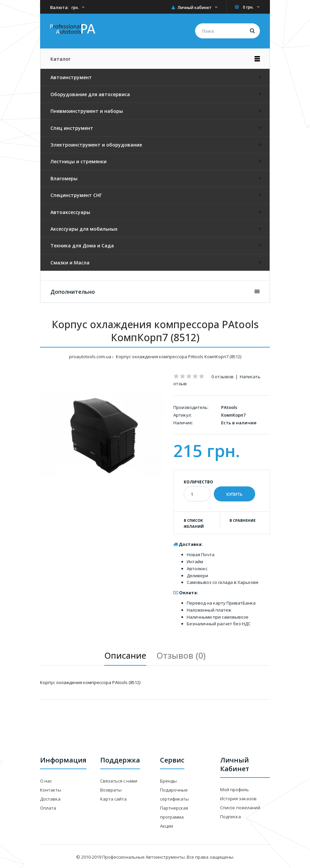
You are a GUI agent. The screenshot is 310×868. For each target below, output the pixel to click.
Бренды (168, 781)
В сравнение (243, 520)
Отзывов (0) (181, 655)
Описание (125, 655)
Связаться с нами (119, 781)
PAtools (229, 407)
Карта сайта (113, 799)
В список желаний (194, 523)
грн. (75, 8)
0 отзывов (222, 377)
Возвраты (111, 790)
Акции (167, 826)
